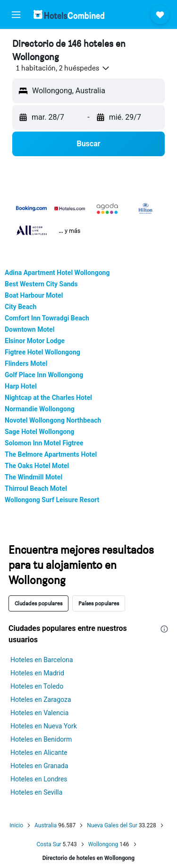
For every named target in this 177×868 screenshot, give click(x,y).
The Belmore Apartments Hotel (51, 454)
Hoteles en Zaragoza (41, 700)
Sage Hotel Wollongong (39, 432)
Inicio (16, 825)
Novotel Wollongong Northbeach (53, 420)
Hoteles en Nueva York (44, 726)
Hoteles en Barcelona (42, 660)
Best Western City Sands (41, 284)
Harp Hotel (21, 386)
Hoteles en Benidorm (41, 739)
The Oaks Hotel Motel (37, 466)
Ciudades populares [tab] (38, 603)
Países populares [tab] (99, 603)
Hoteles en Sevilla (36, 792)
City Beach (21, 307)
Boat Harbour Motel (34, 295)
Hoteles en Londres (39, 779)
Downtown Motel (29, 329)
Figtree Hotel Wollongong (42, 352)
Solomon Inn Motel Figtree (44, 443)
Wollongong (103, 844)
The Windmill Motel (34, 477)
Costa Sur (49, 844)
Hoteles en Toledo (37, 686)
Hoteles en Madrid (37, 673)
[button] (16, 15)
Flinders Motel (26, 363)
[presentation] (164, 629)
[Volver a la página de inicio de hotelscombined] (69, 14)
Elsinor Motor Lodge (35, 341)
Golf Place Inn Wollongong (44, 375)
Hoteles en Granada (39, 766)
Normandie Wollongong (40, 409)
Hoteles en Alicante (39, 753)
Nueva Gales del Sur (112, 825)
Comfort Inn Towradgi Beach (47, 318)
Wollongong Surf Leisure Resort (52, 500)
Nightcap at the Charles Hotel (48, 398)
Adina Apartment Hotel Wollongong (57, 273)
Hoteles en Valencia (39, 713)
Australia (46, 825)
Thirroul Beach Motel (36, 488)
